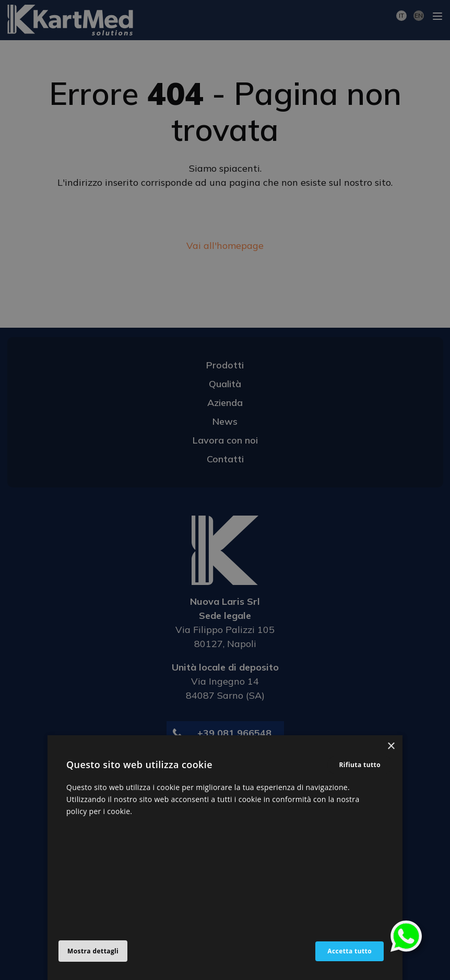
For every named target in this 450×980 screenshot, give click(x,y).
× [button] (391, 746)
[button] (97, 951)
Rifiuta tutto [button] (360, 765)
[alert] (225, 490)
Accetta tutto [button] (350, 951)
